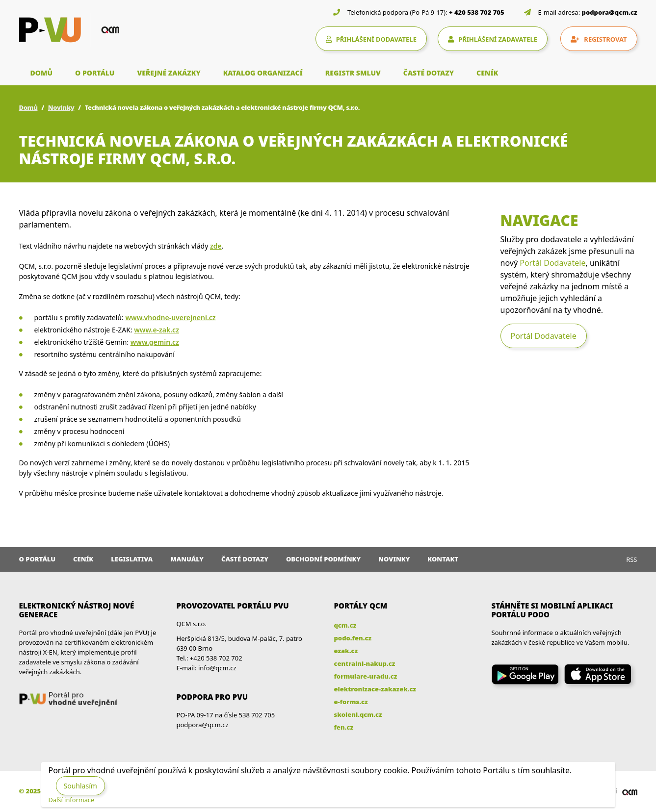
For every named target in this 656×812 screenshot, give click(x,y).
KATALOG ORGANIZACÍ (263, 73)
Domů (28, 107)
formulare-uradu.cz (366, 676)
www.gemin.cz (155, 342)
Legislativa (132, 559)
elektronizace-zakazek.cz (375, 689)
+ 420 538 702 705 (477, 12)
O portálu (38, 559)
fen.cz (344, 727)
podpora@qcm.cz (610, 12)
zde (216, 246)
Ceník (83, 559)
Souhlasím (80, 786)
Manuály (187, 559)
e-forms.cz (351, 702)
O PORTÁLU (95, 73)
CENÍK (487, 73)
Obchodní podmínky (323, 559)
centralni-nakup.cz (365, 663)
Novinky (61, 107)
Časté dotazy (245, 559)
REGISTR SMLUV (353, 73)
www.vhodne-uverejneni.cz (170, 317)
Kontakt (443, 559)
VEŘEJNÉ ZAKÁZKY (169, 73)
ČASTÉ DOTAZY (429, 73)
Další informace (72, 800)
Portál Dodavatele (552, 263)
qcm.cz (345, 625)
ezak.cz (346, 651)
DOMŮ (42, 73)
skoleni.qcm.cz (358, 714)
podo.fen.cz (353, 638)
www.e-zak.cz (157, 330)
